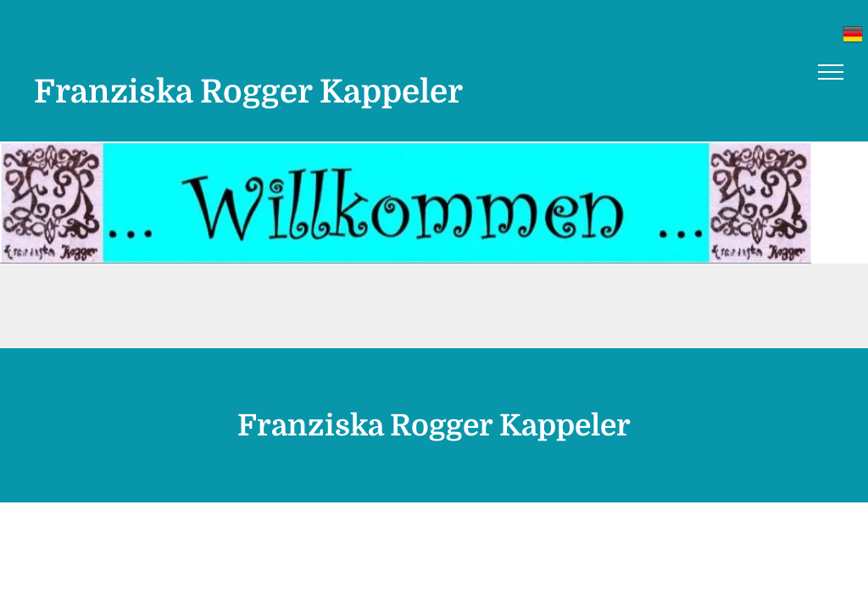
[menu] (831, 72)
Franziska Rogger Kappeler (248, 92)
